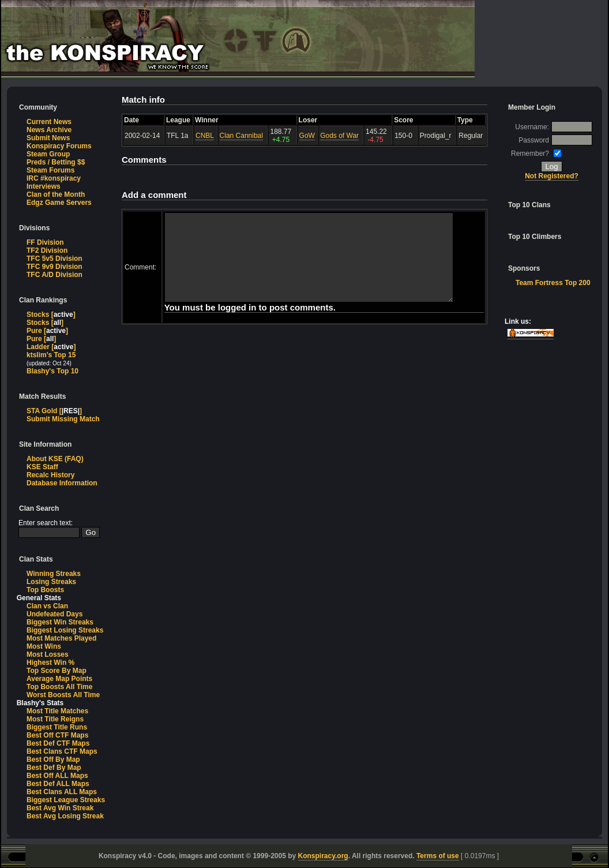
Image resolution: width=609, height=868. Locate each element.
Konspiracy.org (323, 856)
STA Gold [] (54, 411)
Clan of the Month (56, 194)
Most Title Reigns (55, 719)
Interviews (44, 186)
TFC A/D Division (54, 275)
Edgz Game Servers (59, 203)
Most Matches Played (61, 638)
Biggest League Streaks (66, 800)
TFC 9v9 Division (54, 267)
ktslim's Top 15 (51, 355)
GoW (307, 136)
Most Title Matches (57, 711)
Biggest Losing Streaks (65, 630)
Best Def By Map (54, 768)
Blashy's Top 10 (52, 371)
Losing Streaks (51, 582)
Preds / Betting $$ (56, 162)
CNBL (205, 136)
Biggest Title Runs (57, 727)
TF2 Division (47, 250)
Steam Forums (50, 170)
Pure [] (47, 331)
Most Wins (44, 646)
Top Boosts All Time (59, 687)
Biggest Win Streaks (60, 622)
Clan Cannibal (241, 136)
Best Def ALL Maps (58, 784)
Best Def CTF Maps (58, 743)
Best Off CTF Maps (57, 735)
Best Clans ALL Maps (62, 792)
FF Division (45, 242)
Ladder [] (51, 347)
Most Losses (48, 654)
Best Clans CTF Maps (62, 751)
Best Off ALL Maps (57, 776)
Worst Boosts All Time (63, 695)
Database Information (62, 483)
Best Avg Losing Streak (65, 816)
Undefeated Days (54, 614)
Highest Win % (50, 663)
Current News (49, 122)
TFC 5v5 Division (54, 259)
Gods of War (339, 136)
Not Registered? (552, 176)
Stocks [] (51, 315)
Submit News (48, 138)
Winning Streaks (54, 574)
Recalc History (50, 475)
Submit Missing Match (63, 419)
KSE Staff (42, 467)
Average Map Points (59, 679)
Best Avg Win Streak (60, 808)
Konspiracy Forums (59, 146)
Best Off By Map (53, 759)
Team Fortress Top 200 (553, 283)
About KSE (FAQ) (55, 459)
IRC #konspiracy (54, 178)
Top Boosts (45, 590)
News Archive (49, 130)
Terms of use (438, 856)
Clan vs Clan (47, 606)
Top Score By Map (57, 671)
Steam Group (48, 154)
